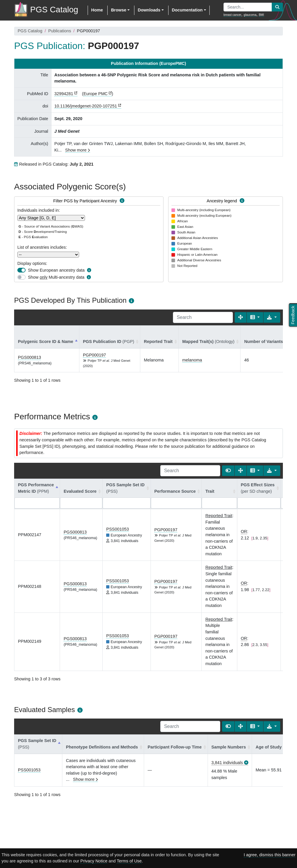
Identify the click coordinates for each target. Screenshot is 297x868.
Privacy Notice (94, 861)
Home (97, 10)
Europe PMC (96, 94)
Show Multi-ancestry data (56, 277)
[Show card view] (228, 471)
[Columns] (255, 317)
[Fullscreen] (241, 317)
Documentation (187, 10)
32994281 (64, 94)
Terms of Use (129, 861)
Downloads (149, 10)
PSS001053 (117, 529)
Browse (119, 10)
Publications (60, 31)
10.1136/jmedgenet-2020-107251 (86, 106)
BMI (261, 15)
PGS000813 (29, 357)
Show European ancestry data (56, 270)
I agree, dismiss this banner (270, 855)
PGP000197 (94, 355)
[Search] (203, 317)
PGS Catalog (30, 31)
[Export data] (272, 317)
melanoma (192, 360)
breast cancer (232, 15)
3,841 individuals (227, 763)
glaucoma (250, 15)
